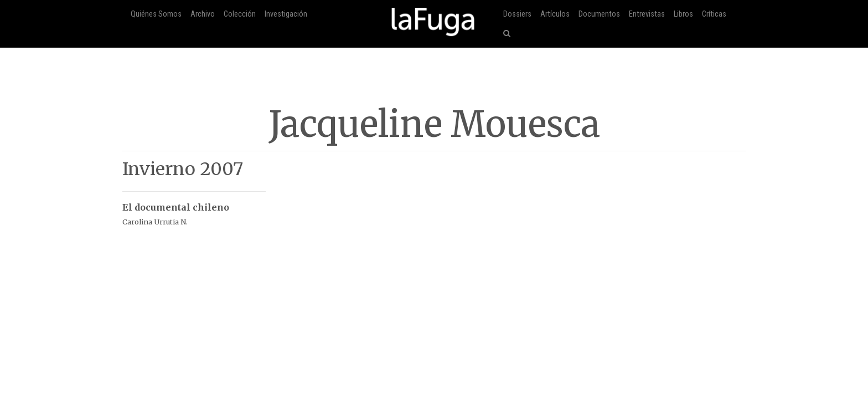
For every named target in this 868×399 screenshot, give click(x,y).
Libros (683, 14)
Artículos (555, 14)
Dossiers (517, 14)
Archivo (203, 14)
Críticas (714, 14)
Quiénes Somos (156, 14)
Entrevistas (647, 14)
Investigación (286, 14)
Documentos (599, 14)
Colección (240, 14)
